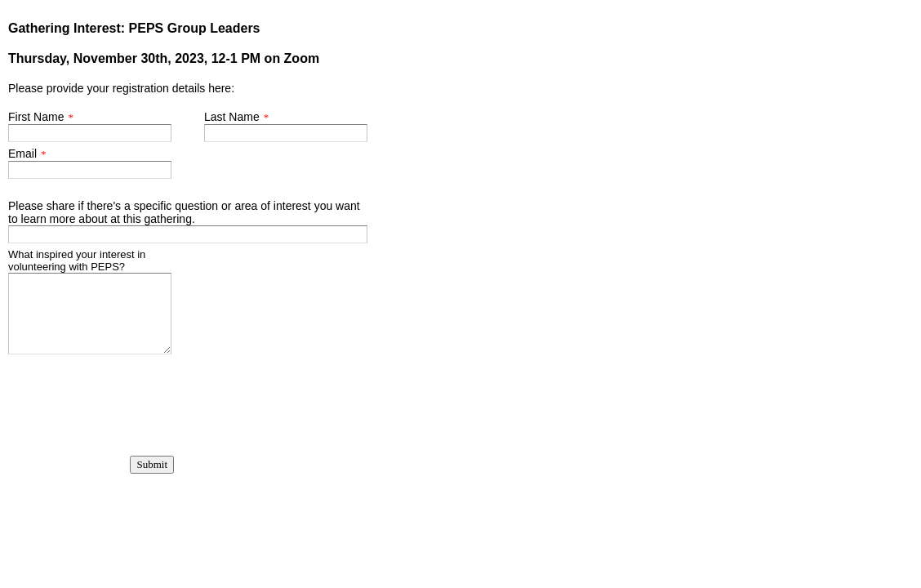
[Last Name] (286, 133)
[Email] (90, 170)
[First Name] (90, 133)
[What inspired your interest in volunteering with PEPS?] (90, 314)
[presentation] (90, 396)
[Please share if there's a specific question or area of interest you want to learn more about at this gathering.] (188, 234)
